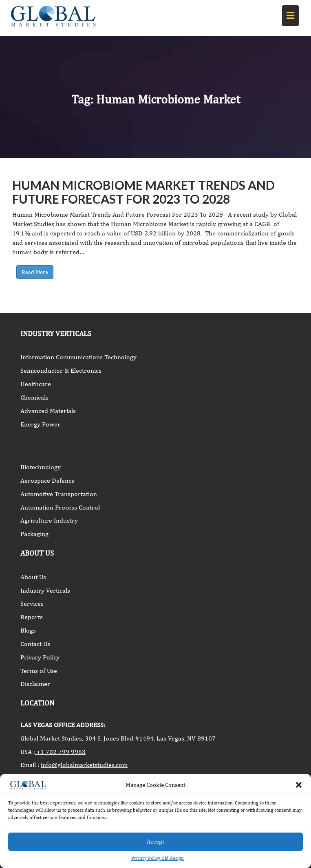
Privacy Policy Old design (158, 858)
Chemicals (34, 397)
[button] (299, 785)
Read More (35, 272)
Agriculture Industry (49, 520)
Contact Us (35, 644)
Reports (32, 617)
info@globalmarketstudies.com (84, 765)
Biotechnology (41, 467)
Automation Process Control (60, 507)
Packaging (34, 534)
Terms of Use (39, 671)
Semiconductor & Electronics (61, 370)
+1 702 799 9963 (60, 752)
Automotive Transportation (59, 494)
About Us (33, 577)
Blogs (28, 630)
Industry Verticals (45, 590)
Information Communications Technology (78, 357)
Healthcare (36, 384)
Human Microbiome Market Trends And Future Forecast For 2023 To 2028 (143, 192)
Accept (155, 841)
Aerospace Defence (47, 480)
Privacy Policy (40, 657)
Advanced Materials (48, 411)
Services (32, 603)
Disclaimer (35, 684)
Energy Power (40, 424)
